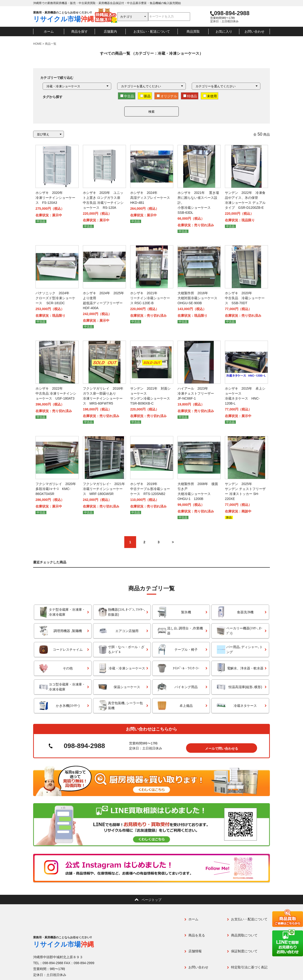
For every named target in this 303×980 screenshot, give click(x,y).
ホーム (49, 31)
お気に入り (224, 31)
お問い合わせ (254, 31)
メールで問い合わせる (222, 744)
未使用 (210, 96)
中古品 (127, 96)
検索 (151, 112)
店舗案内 (110, 31)
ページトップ (151, 896)
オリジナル (167, 96)
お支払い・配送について (152, 31)
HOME (37, 44)
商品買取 (193, 31)
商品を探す (80, 31)
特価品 (190, 96)
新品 (145, 96)
